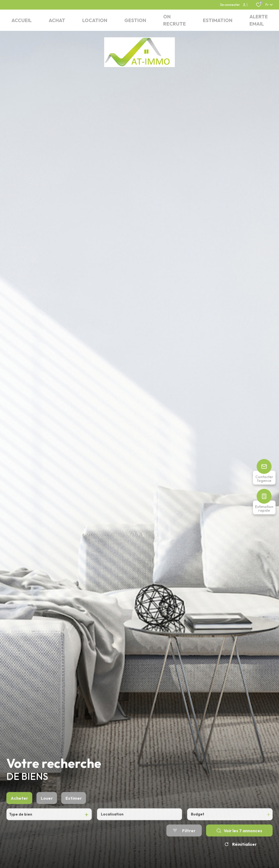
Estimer (74, 819)
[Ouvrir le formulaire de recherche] (184, 851)
